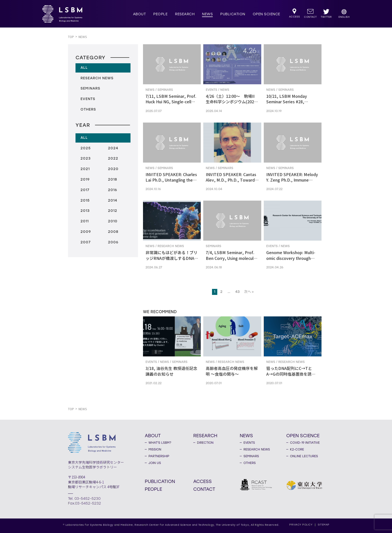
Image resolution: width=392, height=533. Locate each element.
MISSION (155, 449)
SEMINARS (251, 456)
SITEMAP (324, 525)
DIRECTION (205, 443)
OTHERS (250, 463)
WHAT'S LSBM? (160, 443)
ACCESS (202, 481)
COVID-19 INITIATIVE (305, 443)
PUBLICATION (233, 14)
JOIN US (155, 463)
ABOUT (139, 14)
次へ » (249, 292)
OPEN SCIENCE (266, 14)
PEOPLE (160, 14)
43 (237, 292)
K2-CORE (297, 449)
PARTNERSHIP (159, 456)
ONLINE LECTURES (304, 456)
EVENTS (249, 443)
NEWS (207, 14)
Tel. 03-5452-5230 (84, 499)
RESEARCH (185, 14)
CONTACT (204, 489)
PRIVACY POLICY (301, 525)
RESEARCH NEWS (257, 449)
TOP (71, 37)
